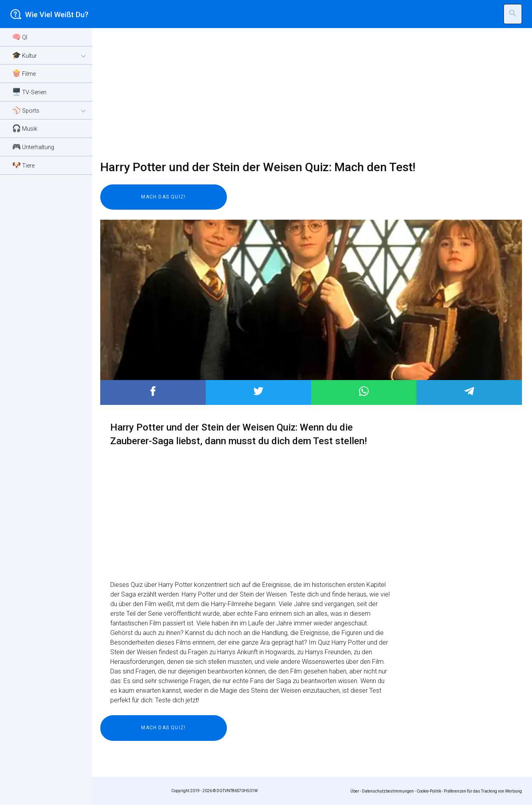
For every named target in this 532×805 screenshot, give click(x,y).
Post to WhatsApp (364, 391)
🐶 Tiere (23, 165)
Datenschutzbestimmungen (388, 791)
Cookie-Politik (429, 791)
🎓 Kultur (50, 56)
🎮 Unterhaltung (33, 147)
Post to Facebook (153, 391)
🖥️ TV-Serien (29, 92)
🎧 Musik (25, 128)
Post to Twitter (258, 391)
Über (355, 791)
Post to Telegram (469, 391)
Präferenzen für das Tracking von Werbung (483, 791)
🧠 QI (20, 37)
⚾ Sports (50, 111)
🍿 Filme (24, 73)
